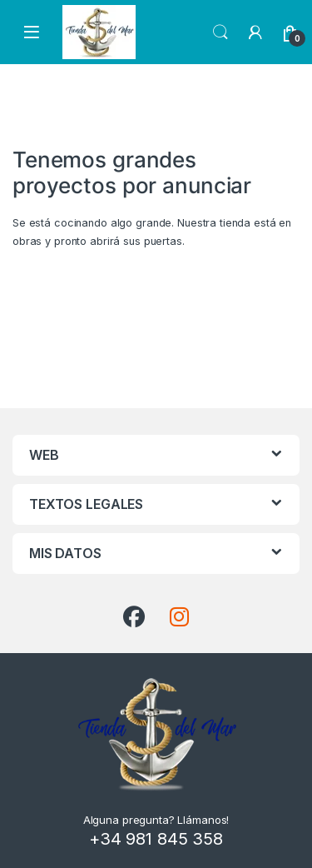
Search (220, 32)
